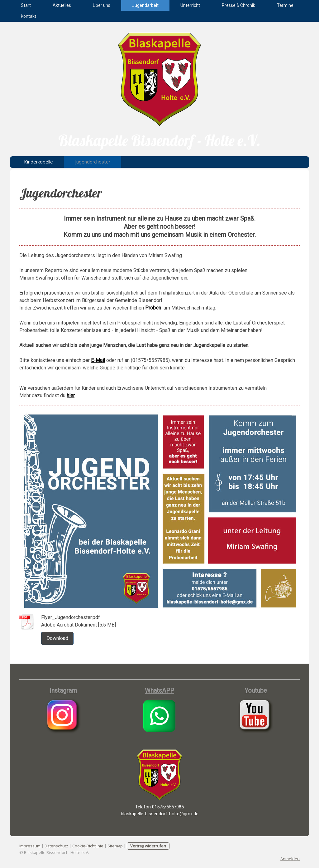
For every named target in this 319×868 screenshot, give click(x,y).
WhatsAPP (159, 690)
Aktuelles (62, 5)
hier (71, 395)
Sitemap (115, 846)
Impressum (30, 846)
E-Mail (98, 360)
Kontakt (29, 16)
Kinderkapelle (38, 162)
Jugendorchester (93, 162)
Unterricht (190, 5)
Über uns (102, 5)
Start (26, 5)
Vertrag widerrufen (148, 846)
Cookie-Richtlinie (88, 846)
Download (57, 638)
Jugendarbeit (145, 5)
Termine (285, 5)
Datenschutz (56, 846)
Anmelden (290, 859)
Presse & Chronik (238, 5)
